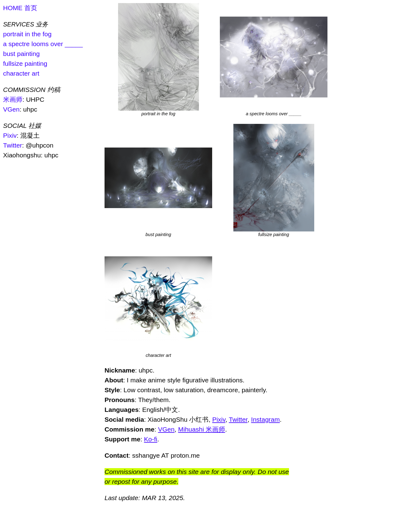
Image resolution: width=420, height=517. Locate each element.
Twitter (13, 145)
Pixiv (10, 135)
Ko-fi (151, 439)
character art (21, 73)
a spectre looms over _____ (43, 44)
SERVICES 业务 (26, 24)
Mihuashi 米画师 (202, 429)
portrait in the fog (27, 34)
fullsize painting (25, 63)
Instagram (265, 419)
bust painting (21, 54)
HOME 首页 (20, 8)
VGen (11, 109)
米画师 (13, 99)
